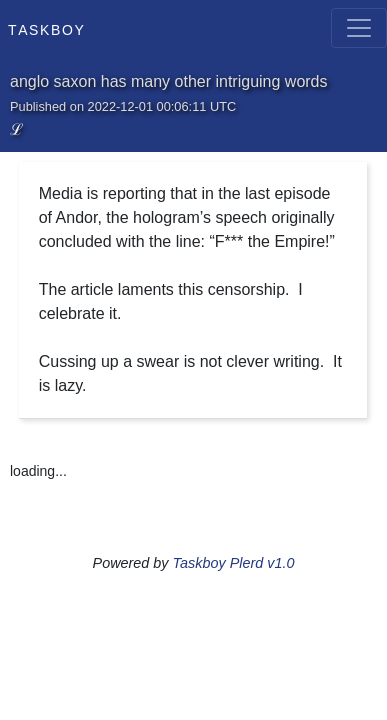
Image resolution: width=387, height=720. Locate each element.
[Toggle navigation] (359, 28)
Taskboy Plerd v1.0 (234, 563)
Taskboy (46, 28)
